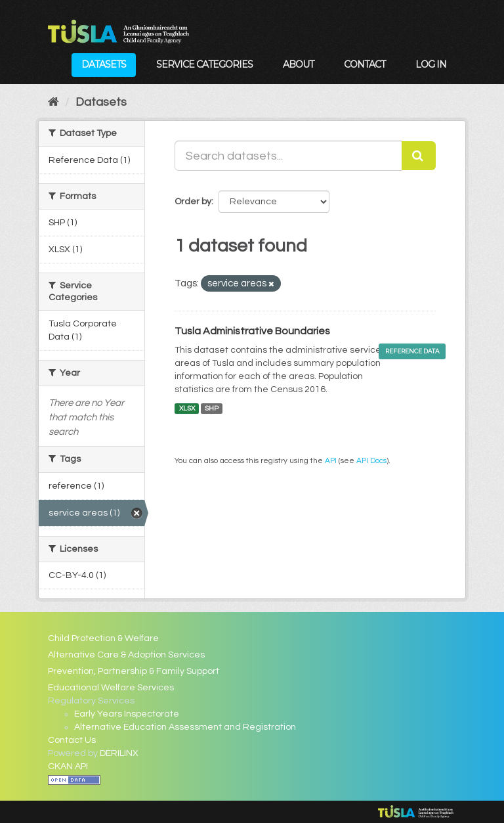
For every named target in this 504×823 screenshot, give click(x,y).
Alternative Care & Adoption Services (126, 655)
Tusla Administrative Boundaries (252, 331)
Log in (431, 64)
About (298, 64)
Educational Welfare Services (111, 688)
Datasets (104, 64)
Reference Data (412, 351)
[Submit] (419, 156)
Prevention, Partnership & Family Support (134, 671)
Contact (365, 64)
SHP (212, 408)
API (331, 460)
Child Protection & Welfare (103, 638)
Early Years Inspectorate (127, 714)
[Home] (53, 102)
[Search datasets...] (288, 156)
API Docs (371, 460)
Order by (193, 202)
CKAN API (68, 767)
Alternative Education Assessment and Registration (185, 727)
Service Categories (204, 64)
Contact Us (72, 740)
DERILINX (119, 753)
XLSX (187, 408)
